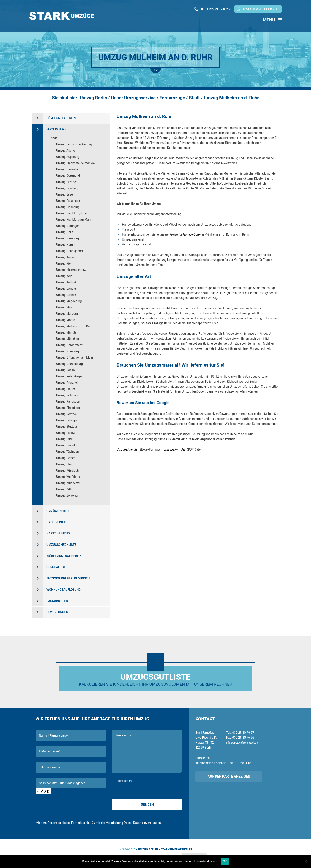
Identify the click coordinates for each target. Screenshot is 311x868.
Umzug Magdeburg (69, 301)
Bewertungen (57, 612)
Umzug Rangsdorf (68, 401)
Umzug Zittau (65, 489)
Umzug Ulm (64, 464)
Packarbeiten (57, 601)
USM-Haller (56, 567)
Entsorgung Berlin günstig (68, 578)
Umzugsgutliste (261, 9)
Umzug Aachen (66, 151)
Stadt (53, 138)
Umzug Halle (65, 232)
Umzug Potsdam (67, 395)
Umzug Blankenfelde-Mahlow (76, 163)
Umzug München (67, 339)
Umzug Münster (67, 332)
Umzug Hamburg (67, 238)
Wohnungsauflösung (64, 590)
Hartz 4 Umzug (58, 533)
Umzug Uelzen (66, 458)
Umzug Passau (66, 370)
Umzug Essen (65, 194)
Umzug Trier (64, 439)
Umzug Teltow (66, 433)
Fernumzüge (56, 129)
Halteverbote (191, 234)
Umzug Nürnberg (67, 351)
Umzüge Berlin (58, 511)
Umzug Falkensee (68, 201)
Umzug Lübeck (66, 295)
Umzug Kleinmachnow (71, 270)
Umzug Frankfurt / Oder (72, 213)
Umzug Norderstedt (69, 345)
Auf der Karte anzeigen (229, 776)
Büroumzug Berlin (61, 118)
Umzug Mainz (65, 307)
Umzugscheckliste (61, 545)
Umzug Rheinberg (68, 408)
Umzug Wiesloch (67, 470)
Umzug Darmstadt (68, 169)
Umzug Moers (66, 320)
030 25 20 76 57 (216, 9)
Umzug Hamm (66, 245)
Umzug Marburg (67, 314)
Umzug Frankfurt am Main (74, 220)
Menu (272, 20)
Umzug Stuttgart (67, 427)
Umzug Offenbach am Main (75, 358)
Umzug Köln (64, 276)
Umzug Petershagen (70, 376)
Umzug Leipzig (66, 289)
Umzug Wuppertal (68, 483)
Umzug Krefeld (66, 282)
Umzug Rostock (67, 414)
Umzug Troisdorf (67, 445)
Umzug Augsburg (68, 157)
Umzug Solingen (67, 420)
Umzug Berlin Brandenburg (74, 144)
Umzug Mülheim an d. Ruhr (74, 326)
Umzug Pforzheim (68, 383)
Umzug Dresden (67, 182)
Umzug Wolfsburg (68, 477)
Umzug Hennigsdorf (70, 251)
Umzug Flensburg (68, 207)
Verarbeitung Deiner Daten (124, 823)
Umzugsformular (128, 449)
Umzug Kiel (64, 263)
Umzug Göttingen (68, 226)
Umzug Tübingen (67, 452)
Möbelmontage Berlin (64, 556)
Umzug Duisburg (67, 188)
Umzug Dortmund (68, 176)
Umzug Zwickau (67, 496)
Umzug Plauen (66, 389)
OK (225, 861)
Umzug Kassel (66, 257)
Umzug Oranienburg (69, 364)
